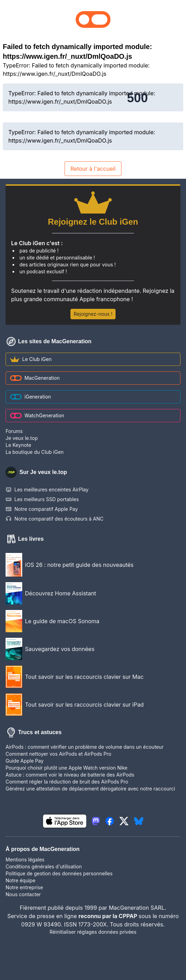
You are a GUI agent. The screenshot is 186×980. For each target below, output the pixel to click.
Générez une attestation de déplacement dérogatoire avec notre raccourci (90, 789)
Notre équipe (20, 880)
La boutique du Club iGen (35, 452)
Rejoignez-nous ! (93, 314)
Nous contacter (23, 894)
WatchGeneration (37, 415)
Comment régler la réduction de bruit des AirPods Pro (67, 782)
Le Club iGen (31, 359)
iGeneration (31, 397)
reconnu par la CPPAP (108, 916)
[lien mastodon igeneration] (96, 821)
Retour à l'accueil (93, 169)
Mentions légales (25, 859)
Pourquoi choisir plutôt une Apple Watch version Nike (66, 768)
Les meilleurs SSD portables (42, 499)
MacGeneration (35, 378)
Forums (14, 431)
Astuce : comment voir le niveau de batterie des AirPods (70, 775)
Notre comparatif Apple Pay (42, 509)
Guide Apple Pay (25, 761)
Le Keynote (18, 445)
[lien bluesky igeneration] (139, 821)
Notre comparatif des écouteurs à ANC (54, 519)
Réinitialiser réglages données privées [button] (93, 932)
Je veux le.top (22, 438)
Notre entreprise (24, 887)
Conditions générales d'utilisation (44, 866)
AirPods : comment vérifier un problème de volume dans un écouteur (84, 747)
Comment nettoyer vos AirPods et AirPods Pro (58, 754)
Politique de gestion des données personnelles (59, 873)
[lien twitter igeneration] (124, 821)
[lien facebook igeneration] (110, 821)
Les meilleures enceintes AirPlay (47, 490)
